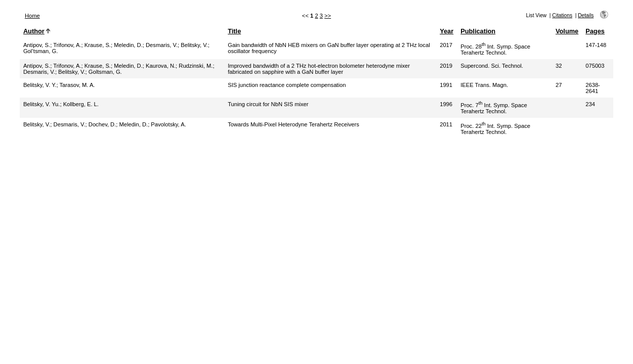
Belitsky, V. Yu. (42, 104)
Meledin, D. (128, 45)
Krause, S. (98, 45)
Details (586, 15)
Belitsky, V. (194, 45)
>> (328, 16)
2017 (446, 45)
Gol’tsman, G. (40, 51)
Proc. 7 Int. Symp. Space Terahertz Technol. (494, 108)
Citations (562, 15)
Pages (595, 31)
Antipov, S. (37, 45)
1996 (446, 104)
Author (34, 31)
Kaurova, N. (161, 66)
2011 (446, 124)
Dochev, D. (102, 124)
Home (32, 16)
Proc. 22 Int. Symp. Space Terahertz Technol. (495, 129)
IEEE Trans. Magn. (484, 85)
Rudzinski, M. (196, 66)
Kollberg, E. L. (81, 104)
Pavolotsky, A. (168, 124)
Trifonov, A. (67, 45)
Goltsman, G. (105, 72)
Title (234, 31)
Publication (478, 31)
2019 (446, 66)
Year (447, 31)
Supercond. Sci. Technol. (492, 66)
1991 (446, 85)
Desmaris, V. (162, 45)
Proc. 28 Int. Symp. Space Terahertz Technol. (495, 50)
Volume (567, 31)
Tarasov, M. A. (77, 85)
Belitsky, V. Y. (40, 85)
